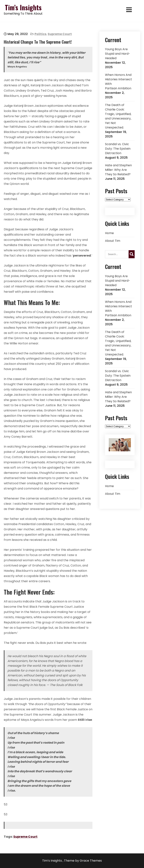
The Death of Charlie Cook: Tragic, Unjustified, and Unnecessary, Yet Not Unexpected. (118, 116)
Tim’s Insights (23, 7)
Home (109, 233)
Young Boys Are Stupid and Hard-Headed (118, 54)
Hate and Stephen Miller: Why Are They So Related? (118, 170)
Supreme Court (60, 34)
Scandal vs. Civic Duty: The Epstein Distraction (118, 149)
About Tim (113, 241)
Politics (40, 34)
